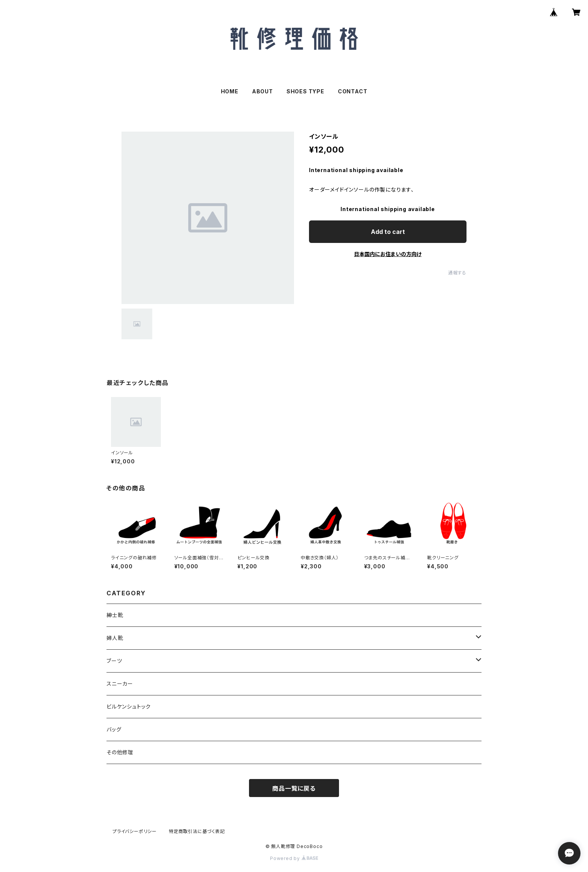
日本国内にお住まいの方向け (388, 254)
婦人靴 (115, 638)
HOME (230, 91)
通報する (457, 273)
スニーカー (120, 684)
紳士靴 (115, 615)
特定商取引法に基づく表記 (197, 831)
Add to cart (388, 232)
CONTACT (353, 91)
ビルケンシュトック (129, 706)
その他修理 (120, 752)
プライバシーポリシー (135, 831)
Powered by (294, 858)
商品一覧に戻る (294, 788)
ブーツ (114, 661)
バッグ (114, 729)
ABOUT (262, 91)
